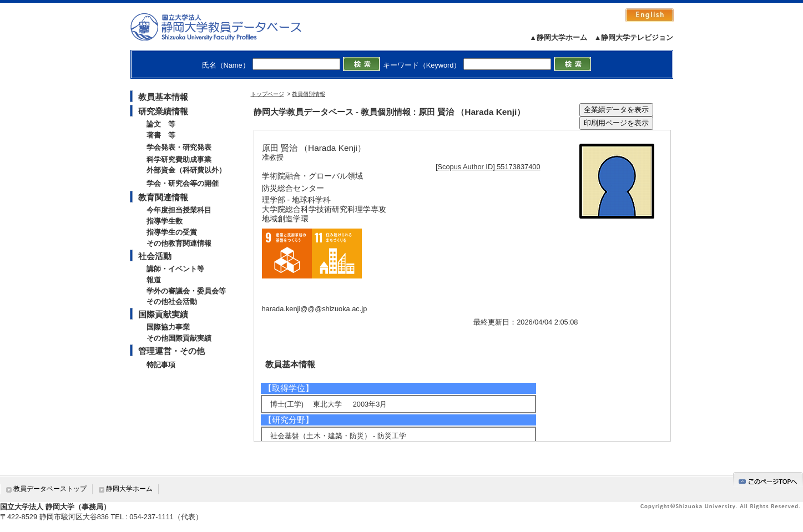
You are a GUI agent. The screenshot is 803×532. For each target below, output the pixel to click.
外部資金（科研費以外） (186, 170)
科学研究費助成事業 (179, 159)
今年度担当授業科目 (179, 210)
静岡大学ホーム (129, 489)
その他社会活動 (172, 302)
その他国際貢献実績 (179, 338)
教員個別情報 (309, 94)
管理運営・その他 (171, 351)
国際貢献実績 (163, 314)
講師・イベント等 (175, 269)
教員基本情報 (163, 97)
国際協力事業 (168, 327)
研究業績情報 (163, 111)
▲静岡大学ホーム (558, 37)
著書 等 (161, 135)
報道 (154, 280)
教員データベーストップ (50, 489)
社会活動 (155, 256)
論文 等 (161, 124)
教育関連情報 (163, 197)
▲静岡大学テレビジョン (634, 37)
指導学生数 (165, 221)
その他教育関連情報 (179, 243)
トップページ (267, 94)
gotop (768, 480)
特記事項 (161, 365)
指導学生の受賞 (172, 232)
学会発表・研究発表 (179, 147)
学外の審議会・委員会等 (186, 291)
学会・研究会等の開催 (183, 183)
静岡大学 (227, 27)
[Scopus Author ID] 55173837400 (488, 167)
